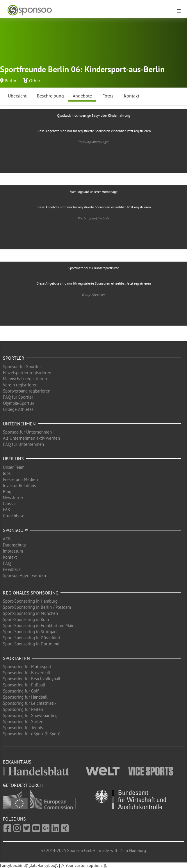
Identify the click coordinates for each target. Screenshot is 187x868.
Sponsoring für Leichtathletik (30, 703)
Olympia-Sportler (19, 403)
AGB (7, 539)
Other (35, 81)
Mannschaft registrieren (25, 379)
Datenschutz (14, 545)
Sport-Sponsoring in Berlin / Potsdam (37, 607)
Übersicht (17, 96)
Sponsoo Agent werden (24, 575)
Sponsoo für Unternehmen (27, 432)
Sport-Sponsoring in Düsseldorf (32, 638)
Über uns (13, 459)
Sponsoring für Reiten (23, 709)
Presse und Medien (20, 479)
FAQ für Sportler (18, 397)
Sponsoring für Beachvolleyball (32, 679)
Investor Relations (19, 486)
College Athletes (18, 409)
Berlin (10, 81)
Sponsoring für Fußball (24, 685)
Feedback (12, 569)
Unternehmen (19, 424)
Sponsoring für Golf (21, 691)
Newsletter (13, 498)
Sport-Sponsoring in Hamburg (30, 601)
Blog (7, 492)
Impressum (13, 551)
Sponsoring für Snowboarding (30, 715)
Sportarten (16, 658)
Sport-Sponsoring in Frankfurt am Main (39, 625)
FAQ (7, 563)
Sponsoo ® (15, 530)
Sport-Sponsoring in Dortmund (31, 644)
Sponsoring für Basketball (26, 673)
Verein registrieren (20, 385)
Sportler (14, 358)
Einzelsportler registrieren (27, 373)
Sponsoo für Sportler (22, 366)
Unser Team (14, 467)
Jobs (7, 473)
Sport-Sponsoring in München (30, 613)
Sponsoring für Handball (25, 697)
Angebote (82, 96)
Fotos (108, 96)
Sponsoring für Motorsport (27, 666)
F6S (6, 510)
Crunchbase (14, 516)
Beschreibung (50, 96)
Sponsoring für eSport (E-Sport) (32, 734)
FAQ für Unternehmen (23, 444)
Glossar (9, 504)
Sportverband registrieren (27, 391)
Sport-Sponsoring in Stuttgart (30, 632)
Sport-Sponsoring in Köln (26, 619)
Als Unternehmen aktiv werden (31, 438)
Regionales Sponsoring (31, 593)
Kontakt (132, 96)
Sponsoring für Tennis (23, 728)
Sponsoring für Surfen (23, 721)
